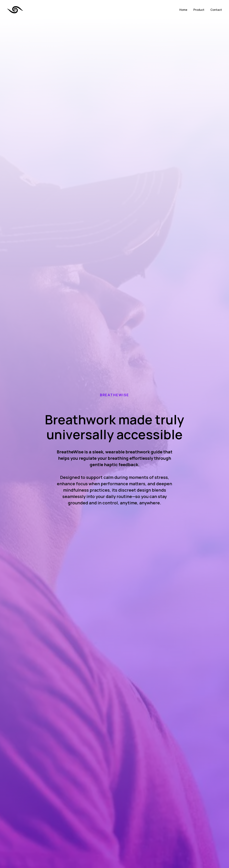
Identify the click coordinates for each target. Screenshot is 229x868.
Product (199, 10)
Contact (216, 10)
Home (183, 10)
